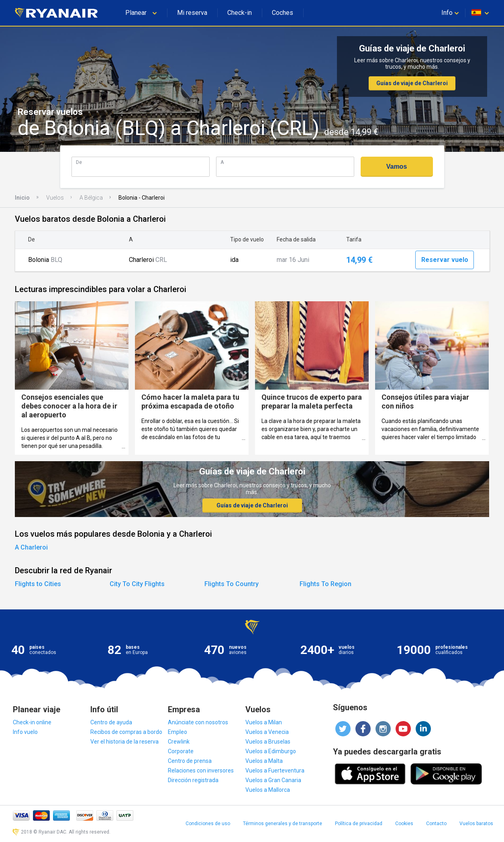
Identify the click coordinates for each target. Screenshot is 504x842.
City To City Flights (137, 584)
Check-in (240, 13)
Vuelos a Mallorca (268, 790)
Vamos (397, 167)
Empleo (178, 732)
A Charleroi (31, 547)
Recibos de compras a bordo (126, 732)
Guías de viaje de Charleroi (412, 83)
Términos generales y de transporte (283, 824)
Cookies (404, 824)
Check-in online (32, 722)
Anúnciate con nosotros (198, 722)
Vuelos (55, 198)
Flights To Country (232, 584)
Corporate (181, 751)
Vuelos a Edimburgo (271, 751)
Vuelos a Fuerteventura (275, 770)
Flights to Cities (38, 584)
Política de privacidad (359, 824)
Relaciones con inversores (201, 770)
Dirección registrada (193, 780)
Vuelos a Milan (264, 722)
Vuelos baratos (476, 824)
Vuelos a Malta (264, 761)
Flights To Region (325, 584)
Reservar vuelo (445, 260)
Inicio (22, 198)
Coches (283, 13)
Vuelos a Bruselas (268, 742)
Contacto (436, 824)
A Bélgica (91, 198)
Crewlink (179, 742)
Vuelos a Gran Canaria (273, 780)
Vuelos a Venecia (267, 732)
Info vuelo (25, 732)
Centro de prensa (190, 761)
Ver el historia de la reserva (124, 742)
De (79, 162)
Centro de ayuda (111, 722)
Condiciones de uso (208, 824)
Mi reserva (192, 13)
